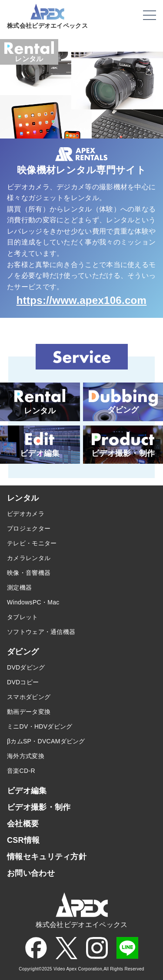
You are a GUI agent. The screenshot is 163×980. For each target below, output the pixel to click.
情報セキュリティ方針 (47, 857)
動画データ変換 (29, 712)
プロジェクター (29, 528)
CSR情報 (23, 840)
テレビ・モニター (32, 543)
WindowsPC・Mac (33, 602)
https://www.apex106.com (81, 300)
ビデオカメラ (26, 514)
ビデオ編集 (27, 791)
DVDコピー (23, 682)
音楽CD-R (21, 771)
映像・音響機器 (29, 573)
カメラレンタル (29, 558)
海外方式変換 (26, 756)
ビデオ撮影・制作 (39, 807)
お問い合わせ (31, 873)
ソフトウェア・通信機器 (41, 632)
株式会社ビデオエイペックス (47, 23)
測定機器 (19, 587)
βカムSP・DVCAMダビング (46, 741)
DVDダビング (26, 667)
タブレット (23, 617)
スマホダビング (29, 697)
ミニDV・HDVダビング (40, 726)
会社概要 (23, 824)
